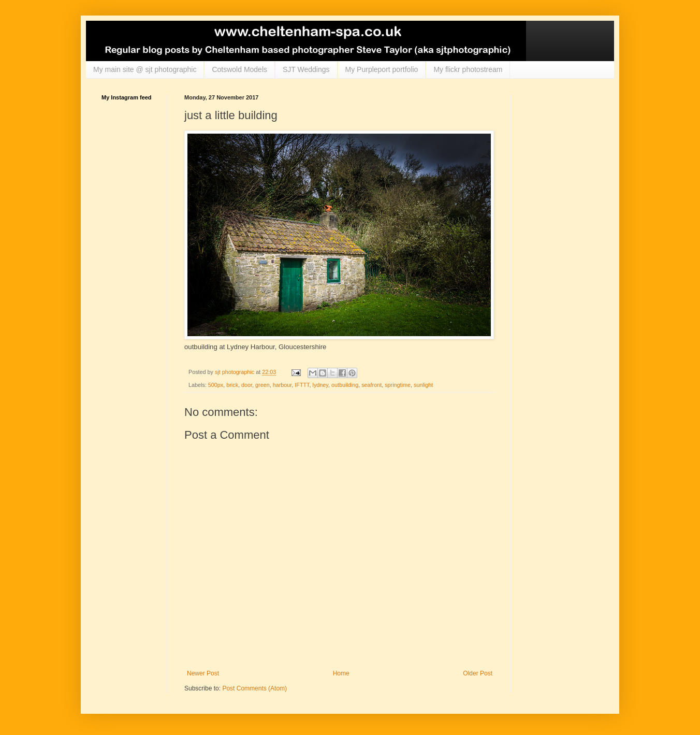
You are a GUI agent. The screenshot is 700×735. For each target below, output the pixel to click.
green (262, 385)
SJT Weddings (306, 69)
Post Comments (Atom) (254, 688)
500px (216, 385)
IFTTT (302, 385)
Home (341, 673)
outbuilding (345, 385)
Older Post (478, 673)
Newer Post (203, 673)
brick (232, 385)
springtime (398, 385)
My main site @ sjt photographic (145, 69)
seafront (371, 385)
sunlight (423, 385)
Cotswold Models (239, 69)
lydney (320, 385)
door (247, 385)
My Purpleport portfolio (382, 69)
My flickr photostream (468, 69)
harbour (282, 385)
